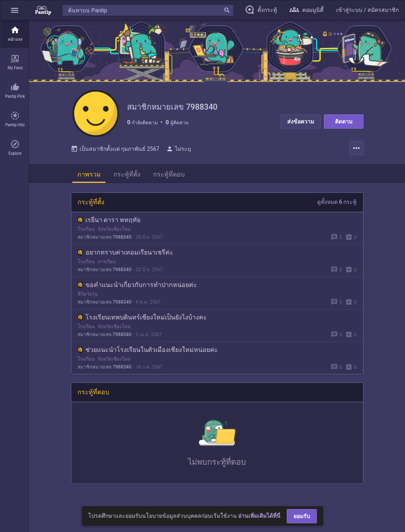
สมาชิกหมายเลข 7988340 (105, 237)
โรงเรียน (86, 230)
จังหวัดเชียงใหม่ (114, 230)
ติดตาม (344, 122)
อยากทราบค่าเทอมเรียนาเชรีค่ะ (125, 253)
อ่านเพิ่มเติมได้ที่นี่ (259, 516)
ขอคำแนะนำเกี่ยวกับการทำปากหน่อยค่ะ (137, 285)
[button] (15, 10)
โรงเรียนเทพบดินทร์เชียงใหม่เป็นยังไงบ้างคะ (142, 318)
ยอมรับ (302, 516)
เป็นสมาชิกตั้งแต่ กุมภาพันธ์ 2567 (115, 149)
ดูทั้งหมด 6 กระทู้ (337, 202)
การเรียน (107, 262)
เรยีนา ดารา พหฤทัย (109, 220)
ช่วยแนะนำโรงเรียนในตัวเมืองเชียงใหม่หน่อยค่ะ (148, 350)
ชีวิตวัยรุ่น (88, 294)
